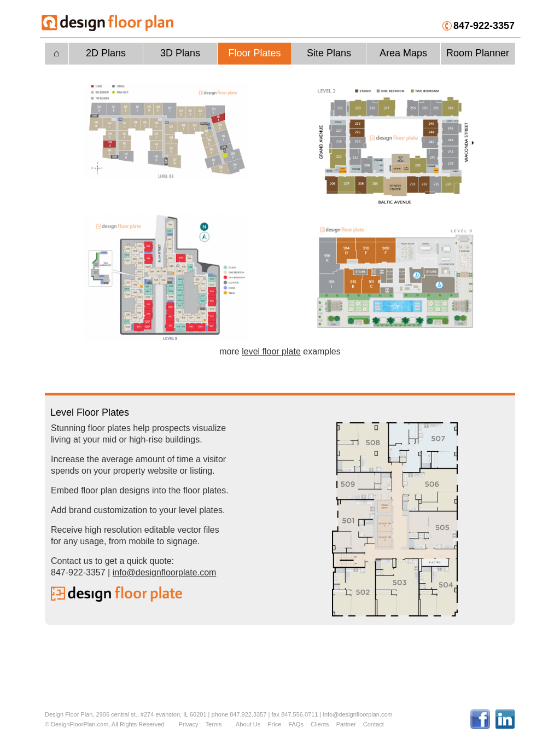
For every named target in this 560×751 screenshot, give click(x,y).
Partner (346, 724)
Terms (213, 724)
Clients (320, 724)
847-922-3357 (484, 26)
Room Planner (478, 53)
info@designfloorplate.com (165, 572)
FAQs (296, 724)
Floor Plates (254, 53)
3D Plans (180, 53)
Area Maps (403, 53)
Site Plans (329, 53)
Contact (374, 724)
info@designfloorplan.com (357, 714)
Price (274, 724)
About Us (248, 724)
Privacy (189, 724)
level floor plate (271, 351)
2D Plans (106, 53)
